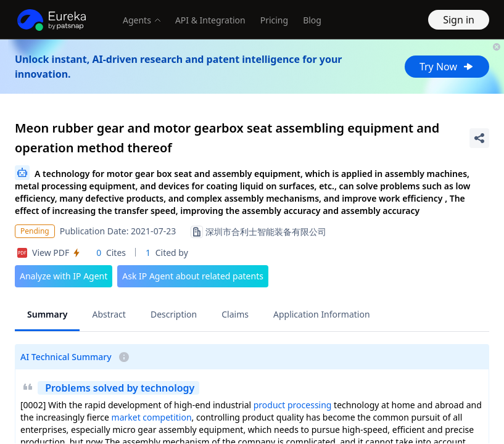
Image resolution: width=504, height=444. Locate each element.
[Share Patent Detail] (479, 138)
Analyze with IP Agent (64, 276)
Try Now (447, 67)
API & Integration (210, 20)
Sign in (459, 20)
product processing (293, 405)
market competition (152, 417)
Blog (312, 20)
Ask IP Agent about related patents (193, 276)
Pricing (274, 20)
